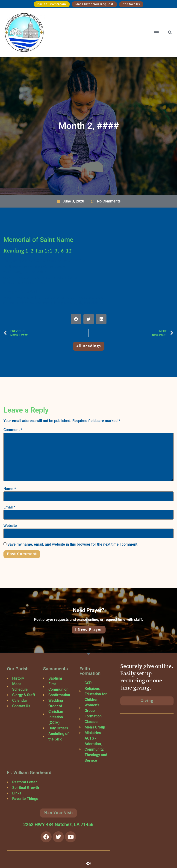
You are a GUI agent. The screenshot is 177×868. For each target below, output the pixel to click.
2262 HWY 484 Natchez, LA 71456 (58, 824)
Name (10, 489)
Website (10, 526)
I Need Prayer (89, 630)
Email (9, 507)
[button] (156, 33)
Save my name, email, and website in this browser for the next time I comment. (73, 544)
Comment (13, 430)
